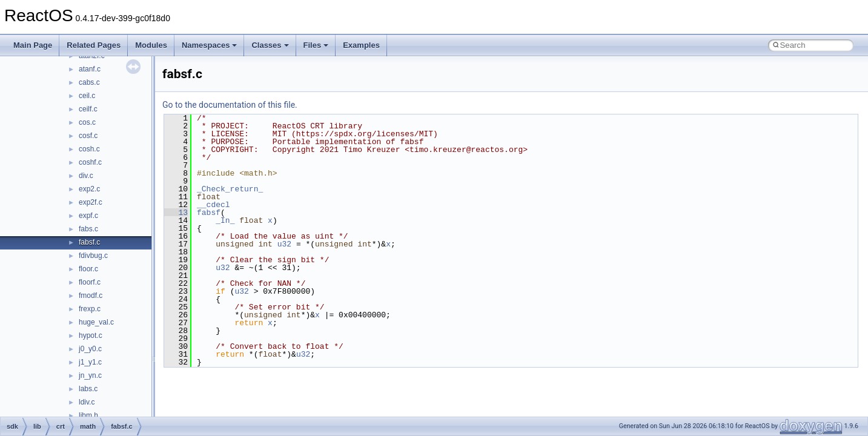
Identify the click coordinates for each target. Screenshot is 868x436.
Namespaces (210, 45)
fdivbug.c (93, 256)
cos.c (87, 122)
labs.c (88, 389)
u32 (284, 244)
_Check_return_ (230, 189)
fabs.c (88, 229)
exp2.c (89, 189)
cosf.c (88, 136)
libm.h (88, 415)
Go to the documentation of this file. (230, 105)
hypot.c (91, 335)
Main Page (33, 45)
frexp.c (90, 309)
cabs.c (89, 82)
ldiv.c (87, 402)
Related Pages (94, 45)
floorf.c (90, 282)
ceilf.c (88, 109)
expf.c (88, 216)
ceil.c (87, 96)
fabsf (209, 213)
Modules (151, 45)
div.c (86, 176)
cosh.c (89, 149)
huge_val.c (96, 322)
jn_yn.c (90, 375)
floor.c (88, 269)
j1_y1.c (90, 362)
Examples (361, 45)
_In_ (225, 220)
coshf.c (90, 162)
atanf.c (90, 69)
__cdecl (214, 205)
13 (176, 213)
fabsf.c (89, 242)
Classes (270, 45)
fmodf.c (91, 296)
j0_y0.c (90, 349)
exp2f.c (91, 202)
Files (316, 45)
